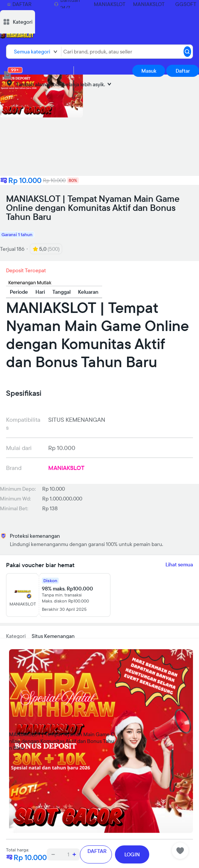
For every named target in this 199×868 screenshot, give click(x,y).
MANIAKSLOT (110, 4)
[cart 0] (8, 75)
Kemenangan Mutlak (30, 282)
